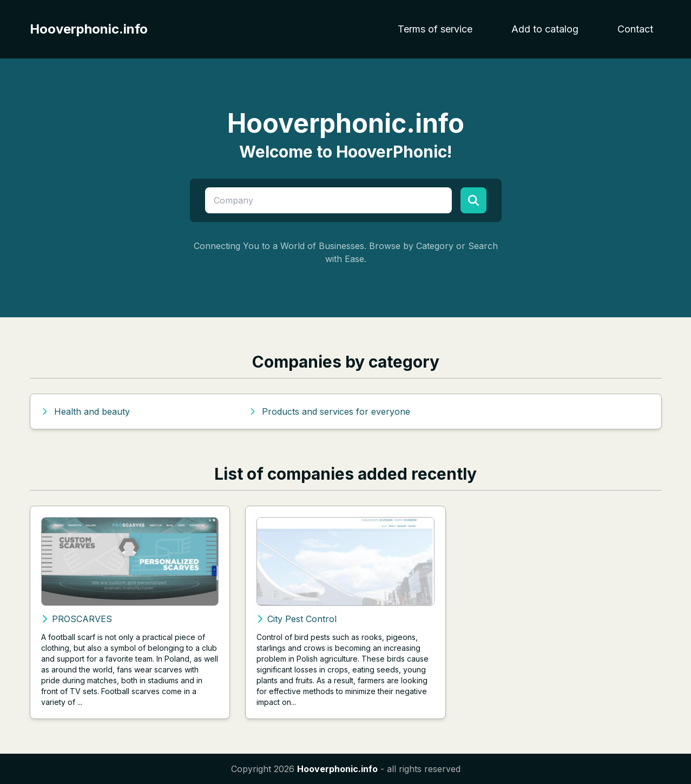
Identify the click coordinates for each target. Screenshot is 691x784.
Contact (635, 29)
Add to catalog (545, 29)
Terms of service (435, 29)
